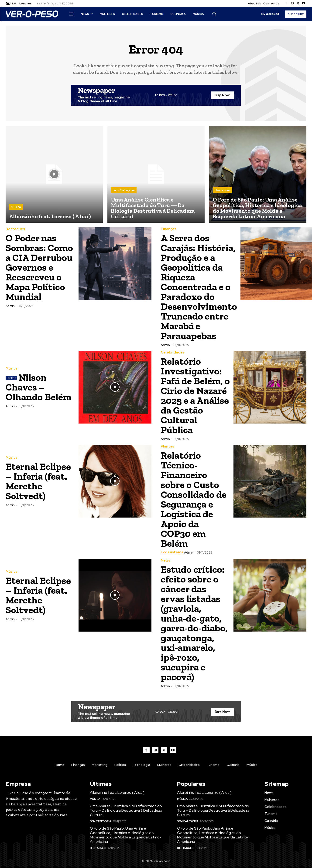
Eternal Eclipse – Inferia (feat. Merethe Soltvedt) (38, 481)
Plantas (167, 446)
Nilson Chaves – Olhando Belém (39, 387)
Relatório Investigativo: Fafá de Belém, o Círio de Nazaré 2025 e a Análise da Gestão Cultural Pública (195, 395)
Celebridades (173, 352)
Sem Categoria (124, 190)
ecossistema (172, 552)
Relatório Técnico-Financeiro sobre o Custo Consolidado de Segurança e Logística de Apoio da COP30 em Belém (194, 499)
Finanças (168, 229)
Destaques (223, 190)
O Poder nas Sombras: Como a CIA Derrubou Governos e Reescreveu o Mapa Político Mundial (39, 267)
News (165, 560)
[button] (214, 14)
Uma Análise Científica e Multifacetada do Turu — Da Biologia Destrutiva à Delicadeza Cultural (153, 208)
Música (16, 207)
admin (10, 306)
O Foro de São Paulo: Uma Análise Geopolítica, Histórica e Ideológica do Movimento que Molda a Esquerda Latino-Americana (257, 208)
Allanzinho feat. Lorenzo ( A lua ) (50, 216)
